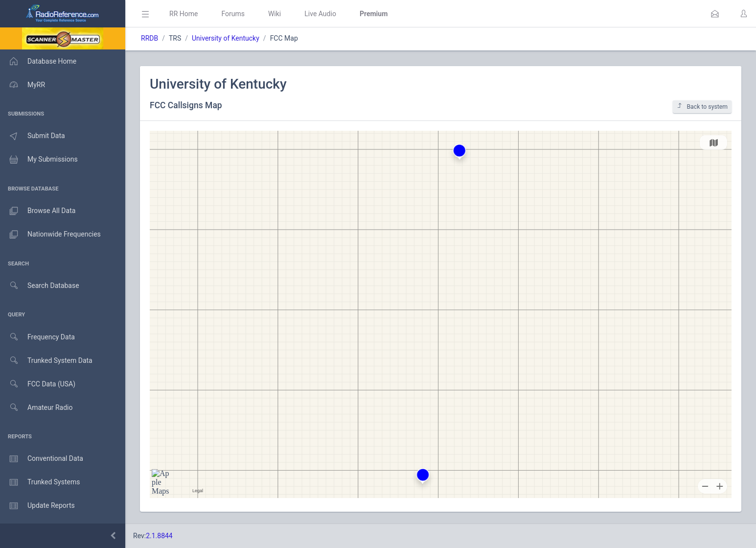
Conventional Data (42, 459)
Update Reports (37, 506)
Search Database (40, 286)
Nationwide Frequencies (50, 235)
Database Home (38, 61)
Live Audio (320, 14)
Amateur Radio (36, 408)
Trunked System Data (46, 361)
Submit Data (33, 136)
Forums (233, 14)
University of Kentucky (226, 38)
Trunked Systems (40, 482)
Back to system (702, 107)
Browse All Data (38, 211)
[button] (715, 14)
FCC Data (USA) (38, 384)
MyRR (23, 85)
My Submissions (39, 160)
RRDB (149, 38)
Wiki (275, 14)
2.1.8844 (159, 536)
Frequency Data (37, 337)
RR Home (183, 14)
